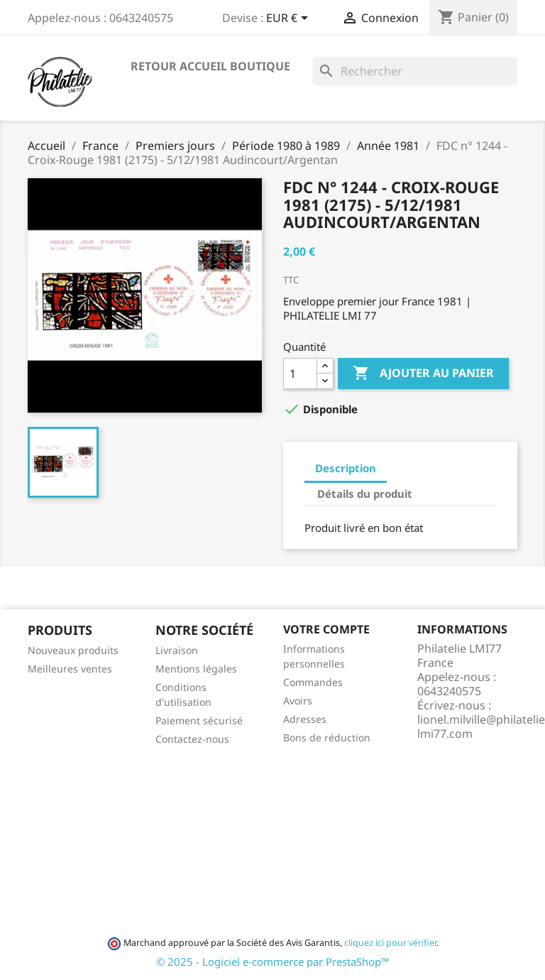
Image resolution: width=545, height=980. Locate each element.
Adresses (305, 719)
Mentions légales (196, 669)
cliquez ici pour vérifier (390, 943)
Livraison (177, 650)
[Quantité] (300, 374)
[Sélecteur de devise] (290, 19)
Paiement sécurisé (199, 720)
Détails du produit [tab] (365, 494)
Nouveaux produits (73, 650)
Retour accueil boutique (210, 66)
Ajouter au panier (423, 374)
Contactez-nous (192, 739)
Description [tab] (346, 468)
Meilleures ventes (70, 669)
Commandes (313, 682)
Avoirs (298, 701)
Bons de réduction (327, 737)
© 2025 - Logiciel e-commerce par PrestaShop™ (273, 962)
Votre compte (326, 629)
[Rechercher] (415, 71)
